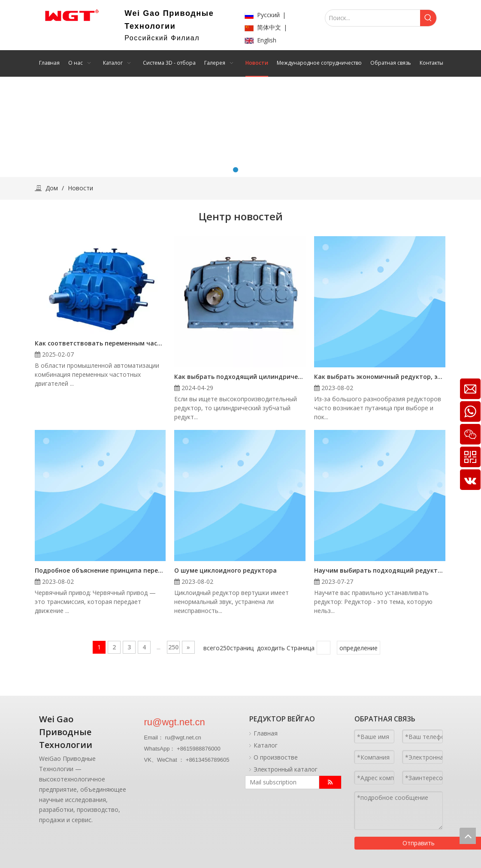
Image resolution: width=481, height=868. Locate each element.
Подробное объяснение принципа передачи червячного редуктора (100, 570)
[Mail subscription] (280, 782)
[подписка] (330, 782)
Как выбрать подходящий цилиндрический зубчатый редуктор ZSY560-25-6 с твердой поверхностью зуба (240, 377)
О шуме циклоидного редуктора (225, 570)
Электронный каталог (286, 769)
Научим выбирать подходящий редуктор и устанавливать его (380, 570)
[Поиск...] (372, 18)
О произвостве (276, 757)
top (468, 836)
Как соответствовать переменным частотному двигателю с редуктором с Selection (100, 343)
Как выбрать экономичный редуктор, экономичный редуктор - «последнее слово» (380, 377)
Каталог (266, 745)
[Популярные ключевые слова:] (428, 18)
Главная (266, 733)
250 (173, 647)
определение (358, 648)
